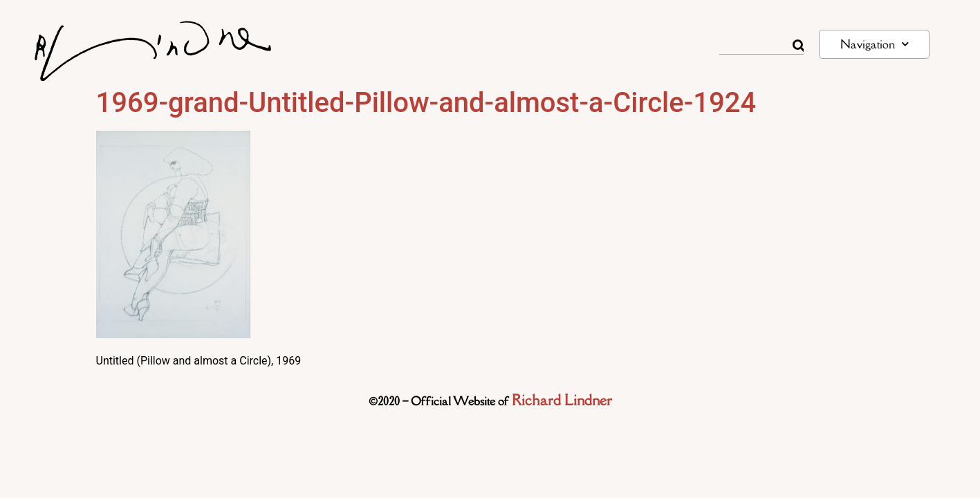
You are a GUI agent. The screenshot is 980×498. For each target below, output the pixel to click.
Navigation (875, 44)
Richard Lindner (562, 400)
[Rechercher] (798, 46)
